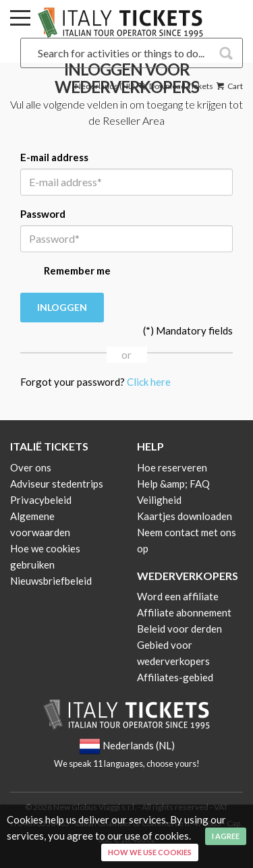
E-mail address (54, 157)
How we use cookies (150, 852)
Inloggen (62, 307)
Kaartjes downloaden (185, 516)
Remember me (65, 272)
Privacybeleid (41, 500)
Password (43, 214)
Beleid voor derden (179, 629)
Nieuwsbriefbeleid (51, 581)
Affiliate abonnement (184, 612)
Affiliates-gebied (175, 677)
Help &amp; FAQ (173, 484)
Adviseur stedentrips (57, 484)
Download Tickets (175, 86)
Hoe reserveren (172, 467)
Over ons (31, 467)
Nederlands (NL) (105, 86)
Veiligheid (159, 500)
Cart (229, 86)
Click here (149, 382)
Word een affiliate (178, 596)
